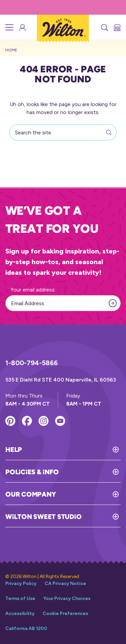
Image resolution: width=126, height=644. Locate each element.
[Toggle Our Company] (88, 494)
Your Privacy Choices (67, 598)
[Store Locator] (117, 27)
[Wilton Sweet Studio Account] (22, 27)
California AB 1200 (26, 628)
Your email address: (33, 290)
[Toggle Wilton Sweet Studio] (101, 517)
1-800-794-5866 (32, 363)
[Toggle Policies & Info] (90, 472)
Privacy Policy (21, 583)
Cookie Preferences (65, 613)
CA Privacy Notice (65, 583)
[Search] (104, 27)
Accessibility (20, 613)
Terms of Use (20, 598)
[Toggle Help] (71, 450)
